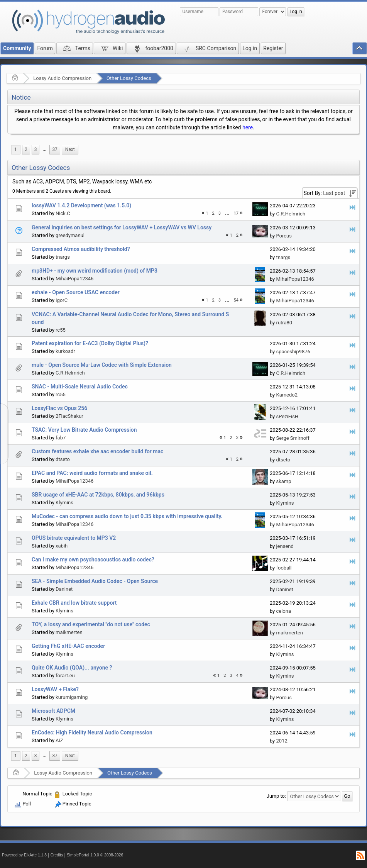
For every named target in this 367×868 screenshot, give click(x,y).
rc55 (61, 330)
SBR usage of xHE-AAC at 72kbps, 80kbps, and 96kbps (98, 495)
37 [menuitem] (55, 149)
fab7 (61, 438)
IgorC (62, 300)
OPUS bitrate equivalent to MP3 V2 (74, 538)
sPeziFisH (287, 416)
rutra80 (284, 323)
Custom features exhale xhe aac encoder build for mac (97, 451)
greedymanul (70, 235)
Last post (334, 193)
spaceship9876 (293, 352)
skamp (283, 481)
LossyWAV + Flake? (55, 689)
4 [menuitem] (237, 676)
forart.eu (65, 676)
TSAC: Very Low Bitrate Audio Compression (84, 430)
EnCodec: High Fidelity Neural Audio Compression (92, 732)
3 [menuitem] (36, 149)
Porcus (284, 236)
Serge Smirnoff (293, 438)
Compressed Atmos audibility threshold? (81, 249)
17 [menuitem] (236, 213)
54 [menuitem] (236, 300)
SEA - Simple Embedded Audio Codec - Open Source (95, 581)
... (44, 149)
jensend (285, 546)
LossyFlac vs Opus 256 (59, 408)
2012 (282, 741)
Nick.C (63, 213)
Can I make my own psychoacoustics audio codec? (93, 559)
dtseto (63, 459)
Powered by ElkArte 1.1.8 (24, 855)
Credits (57, 855)
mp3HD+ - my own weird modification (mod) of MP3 (95, 271)
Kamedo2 (287, 395)
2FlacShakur (69, 416)
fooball (284, 568)
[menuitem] (44, 150)
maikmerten (69, 632)
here (248, 127)
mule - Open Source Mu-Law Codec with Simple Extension (102, 365)
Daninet (64, 589)
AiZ (59, 740)
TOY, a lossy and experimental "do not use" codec (91, 624)
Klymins (64, 503)
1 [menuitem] (16, 149)
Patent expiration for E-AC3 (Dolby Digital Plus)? (90, 343)
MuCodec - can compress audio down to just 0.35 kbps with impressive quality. (127, 516)
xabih (62, 546)
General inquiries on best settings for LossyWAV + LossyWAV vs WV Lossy (122, 227)
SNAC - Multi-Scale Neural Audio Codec (80, 387)
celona (283, 611)
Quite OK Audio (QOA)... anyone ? (72, 668)
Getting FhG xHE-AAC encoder (68, 646)
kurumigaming (72, 697)
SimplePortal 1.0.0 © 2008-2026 (95, 855)
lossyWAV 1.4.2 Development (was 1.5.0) (81, 205)
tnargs (63, 257)
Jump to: (276, 796)
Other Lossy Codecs (129, 78)
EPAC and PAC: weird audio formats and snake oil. (92, 473)
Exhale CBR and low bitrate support (74, 603)
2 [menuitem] (26, 149)
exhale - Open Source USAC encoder (76, 292)
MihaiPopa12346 (74, 279)
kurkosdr (65, 351)
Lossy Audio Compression (62, 78)
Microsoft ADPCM (53, 711)
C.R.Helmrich (291, 214)
